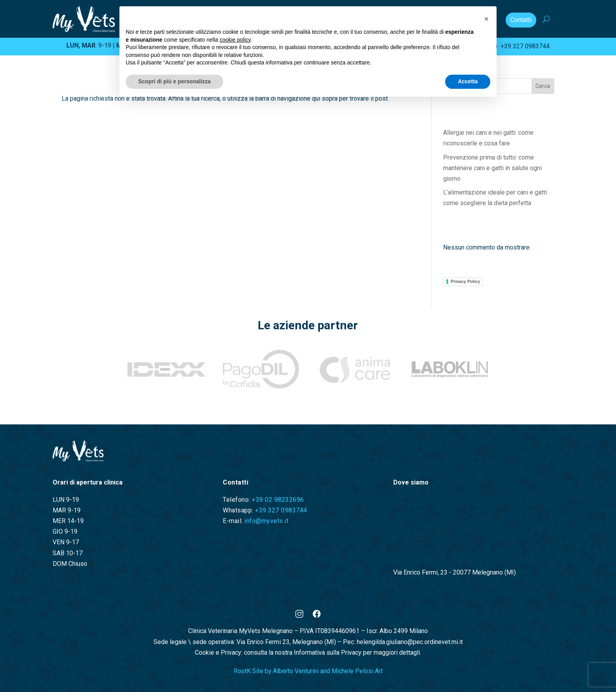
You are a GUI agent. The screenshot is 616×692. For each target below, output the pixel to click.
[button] (486, 19)
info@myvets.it (266, 521)
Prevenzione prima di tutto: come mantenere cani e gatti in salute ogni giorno (492, 168)
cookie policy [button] (235, 40)
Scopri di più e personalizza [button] (174, 81)
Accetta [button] (468, 81)
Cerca (543, 86)
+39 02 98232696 (278, 500)
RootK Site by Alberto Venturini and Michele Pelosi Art (308, 671)
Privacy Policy (466, 281)
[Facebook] (317, 615)
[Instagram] (299, 615)
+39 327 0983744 (520, 46)
